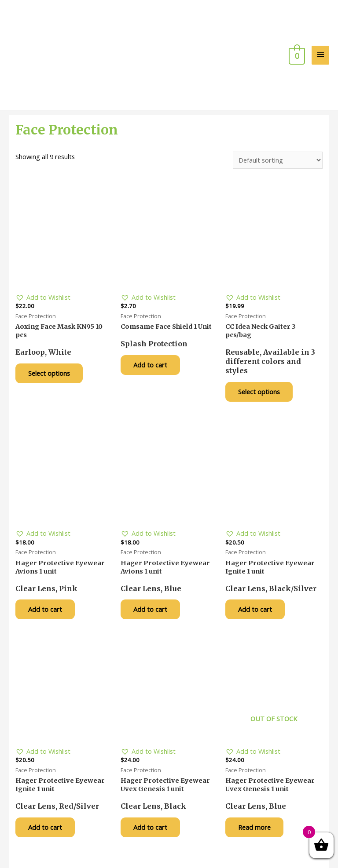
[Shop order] (278, 116)
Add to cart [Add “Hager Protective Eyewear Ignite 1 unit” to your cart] (258, 567)
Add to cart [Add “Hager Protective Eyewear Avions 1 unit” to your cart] (48, 567)
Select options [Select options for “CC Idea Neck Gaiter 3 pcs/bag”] (262, 348)
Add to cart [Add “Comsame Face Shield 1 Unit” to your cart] (153, 321)
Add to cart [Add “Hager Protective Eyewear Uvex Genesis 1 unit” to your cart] (153, 787)
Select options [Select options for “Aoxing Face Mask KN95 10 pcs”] (52, 330)
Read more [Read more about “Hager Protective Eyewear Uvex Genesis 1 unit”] (257, 787)
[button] (43, 253)
